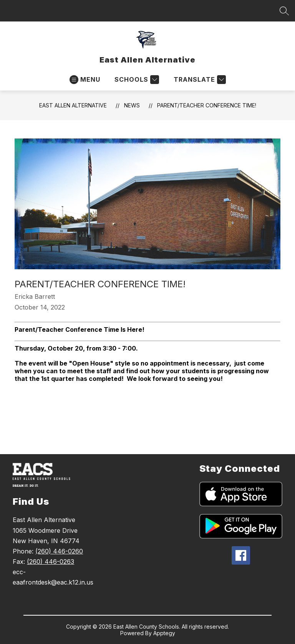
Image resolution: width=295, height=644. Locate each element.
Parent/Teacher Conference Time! (207, 105)
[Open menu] (85, 80)
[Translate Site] (199, 80)
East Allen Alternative (73, 105)
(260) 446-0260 (59, 551)
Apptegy (164, 633)
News (132, 105)
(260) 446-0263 (51, 562)
